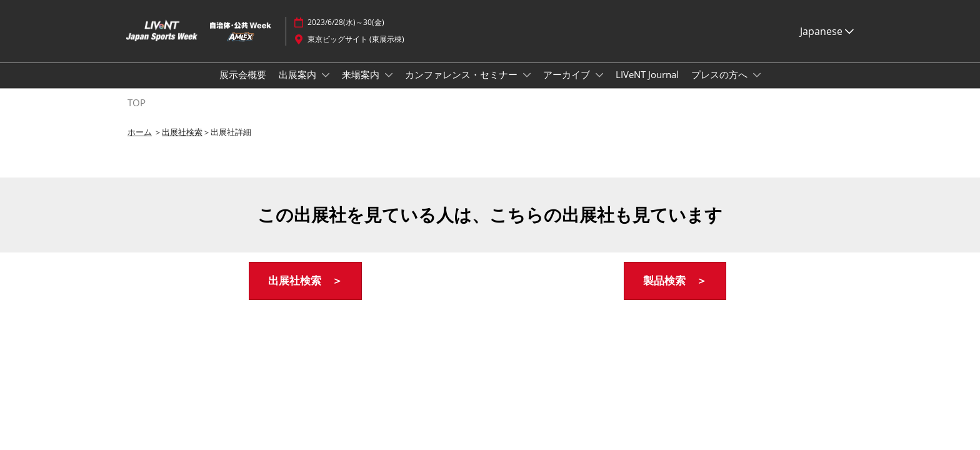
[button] (305, 292)
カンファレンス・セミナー (462, 86)
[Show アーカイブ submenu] (599, 87)
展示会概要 (243, 86)
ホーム (140, 143)
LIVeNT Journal (647, 86)
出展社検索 (182, 143)
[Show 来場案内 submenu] (389, 87)
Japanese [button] (827, 43)
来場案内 (362, 86)
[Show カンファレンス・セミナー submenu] (527, 87)
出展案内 (299, 86)
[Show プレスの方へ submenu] (757, 87)
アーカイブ (568, 86)
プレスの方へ (721, 86)
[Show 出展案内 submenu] (326, 87)
